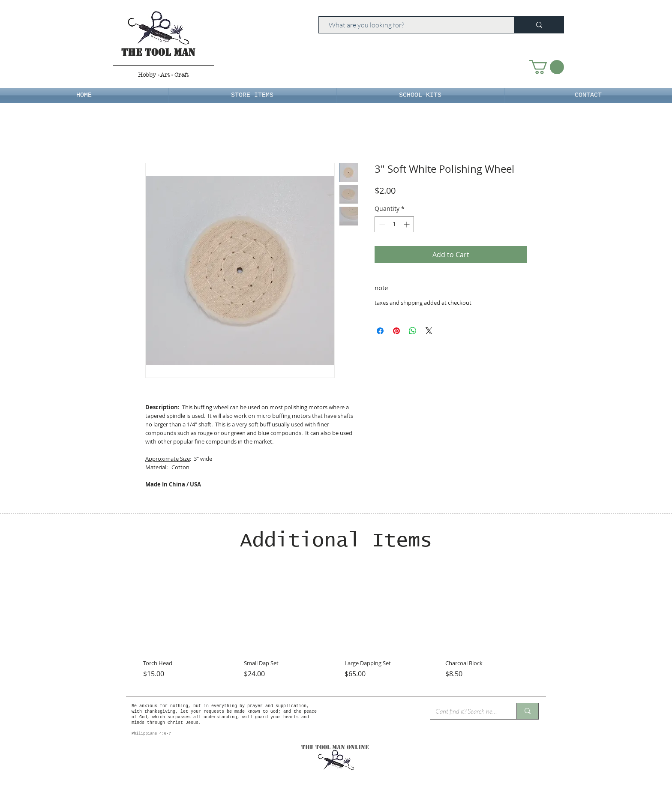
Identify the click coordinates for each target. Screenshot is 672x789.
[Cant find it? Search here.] (467, 711)
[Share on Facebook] (380, 331)
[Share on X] (429, 331)
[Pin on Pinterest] (396, 331)
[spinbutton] (394, 224)
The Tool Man (158, 52)
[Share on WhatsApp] (413, 331)
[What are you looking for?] (412, 25)
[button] (547, 67)
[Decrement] (381, 224)
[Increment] (407, 224)
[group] (336, 628)
